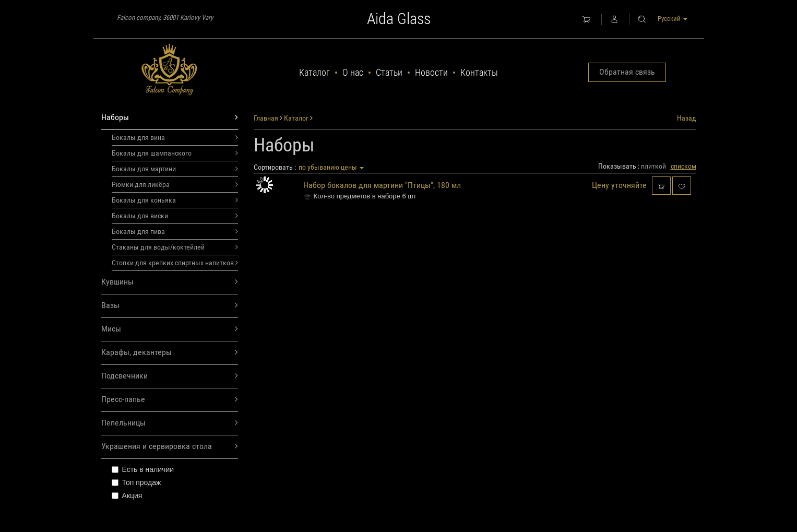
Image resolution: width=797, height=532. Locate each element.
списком (683, 166)
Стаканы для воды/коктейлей (175, 247)
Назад (687, 118)
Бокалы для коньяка (175, 200)
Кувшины (170, 282)
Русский (673, 19)
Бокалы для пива (175, 231)
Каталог (314, 72)
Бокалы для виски (175, 216)
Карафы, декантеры (170, 353)
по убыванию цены (331, 167)
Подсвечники (170, 376)
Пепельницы (170, 423)
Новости (431, 72)
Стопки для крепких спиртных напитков (175, 263)
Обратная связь (627, 72)
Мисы (170, 329)
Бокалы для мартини (175, 169)
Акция (127, 495)
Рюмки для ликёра (175, 184)
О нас (353, 72)
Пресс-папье (170, 400)
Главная (266, 118)
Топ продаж (136, 482)
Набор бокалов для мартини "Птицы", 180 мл (382, 185)
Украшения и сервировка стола (170, 447)
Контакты (479, 72)
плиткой (653, 166)
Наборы (170, 118)
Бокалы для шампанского (175, 153)
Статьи (389, 72)
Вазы (170, 306)
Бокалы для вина (175, 137)
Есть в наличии (143, 469)
